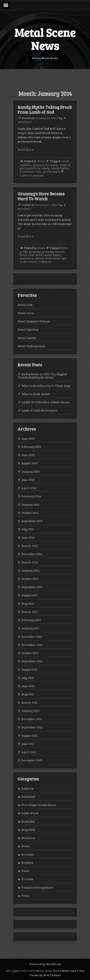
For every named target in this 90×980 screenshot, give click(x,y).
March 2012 (29, 703)
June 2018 (28, 480)
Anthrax (27, 788)
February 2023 (31, 447)
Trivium (27, 879)
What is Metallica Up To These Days (46, 386)
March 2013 (29, 612)
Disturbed (28, 797)
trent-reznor (28, 262)
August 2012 (29, 670)
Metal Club (25, 305)
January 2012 (30, 711)
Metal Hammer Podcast (34, 321)
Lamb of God (30, 813)
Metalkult (24, 122)
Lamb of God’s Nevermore (39, 410)
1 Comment (44, 262)
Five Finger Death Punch (39, 805)
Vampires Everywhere (37, 887)
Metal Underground (31, 346)
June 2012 (28, 686)
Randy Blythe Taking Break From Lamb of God (45, 110)
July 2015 (28, 529)
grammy (35, 252)
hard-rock (27, 255)
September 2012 (32, 661)
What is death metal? (36, 394)
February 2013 (31, 620)
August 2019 (29, 463)
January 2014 (30, 571)
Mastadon (28, 821)
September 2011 (32, 727)
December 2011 (32, 719)
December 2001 (32, 760)
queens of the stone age (50, 258)
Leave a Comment (42, 174)
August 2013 (29, 595)
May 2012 (28, 694)
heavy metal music (46, 165)
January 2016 (30, 505)
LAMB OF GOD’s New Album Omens (45, 402)
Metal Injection (28, 329)
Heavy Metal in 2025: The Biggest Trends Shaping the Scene (42, 376)
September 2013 (32, 587)
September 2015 (32, 521)
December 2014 (32, 554)
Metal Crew (26, 313)
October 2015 (30, 513)
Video (25, 896)
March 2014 (30, 562)
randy (45, 168)
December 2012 (32, 637)
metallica (33, 168)
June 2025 (28, 439)
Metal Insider (27, 338)
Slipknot (27, 863)
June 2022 (28, 455)
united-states (51, 172)
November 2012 (32, 645)
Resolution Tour (30, 172)
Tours (25, 871)
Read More (26, 149)
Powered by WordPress (45, 964)
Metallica (28, 838)
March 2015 (29, 546)
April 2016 (29, 488)
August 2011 (29, 736)
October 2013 (30, 579)
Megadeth (28, 830)
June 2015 (28, 538)
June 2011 (28, 744)
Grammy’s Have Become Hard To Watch (41, 196)
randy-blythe (60, 168)
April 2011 (29, 752)
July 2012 (28, 678)
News (41, 161)
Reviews (28, 854)
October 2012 (30, 653)
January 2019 (30, 472)
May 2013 (28, 604)
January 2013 (30, 628)
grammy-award (53, 252)
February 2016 (31, 496)
